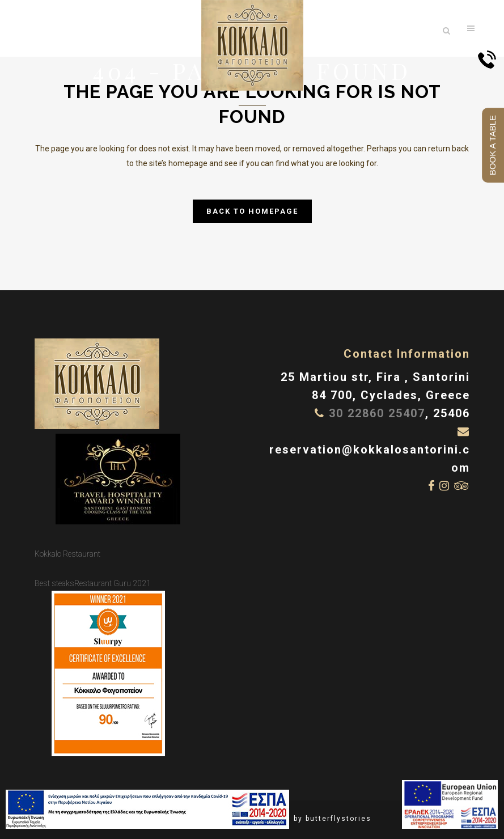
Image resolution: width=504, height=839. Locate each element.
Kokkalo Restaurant (67, 554)
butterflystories (338, 819)
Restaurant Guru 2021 (113, 583)
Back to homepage (252, 211)
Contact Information (407, 354)
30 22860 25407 (377, 413)
